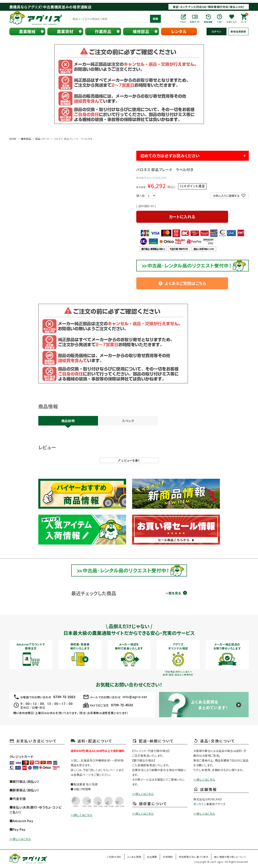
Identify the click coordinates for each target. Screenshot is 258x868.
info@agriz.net (135, 697)
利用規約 (168, 857)
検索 (155, 19)
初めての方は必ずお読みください (170, 156)
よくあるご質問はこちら (182, 283)
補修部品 (141, 31)
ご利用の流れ (114, 857)
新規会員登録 (238, 31)
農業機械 (27, 31)
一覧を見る (173, 593)
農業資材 (65, 31)
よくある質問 (134, 857)
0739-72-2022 (64, 697)
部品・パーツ (42, 139)
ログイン (216, 31)
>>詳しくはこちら (20, 839)
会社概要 (152, 857)
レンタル (179, 31)
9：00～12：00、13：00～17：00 (46, 704)
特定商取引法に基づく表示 (194, 857)
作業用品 (103, 31)
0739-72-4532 (122, 705)
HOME (13, 139)
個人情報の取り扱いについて (230, 857)
